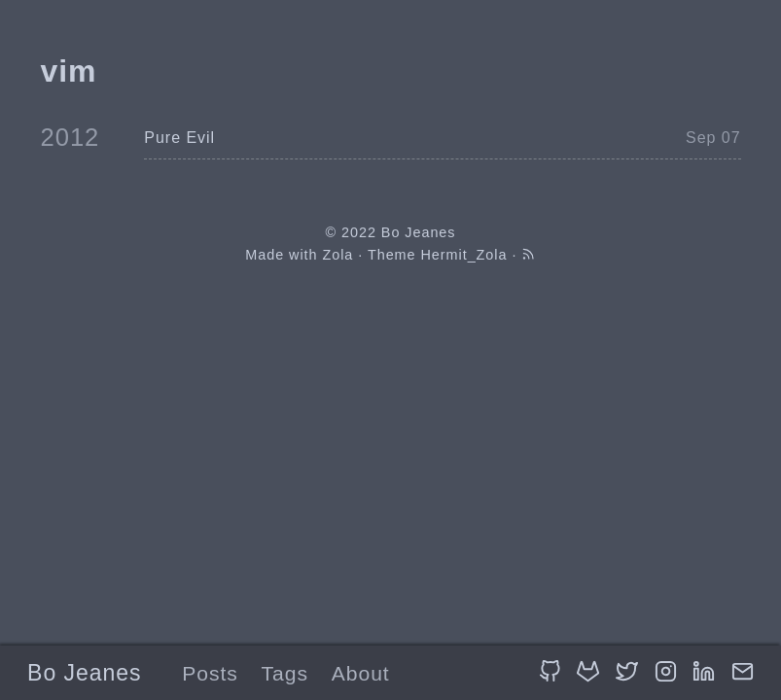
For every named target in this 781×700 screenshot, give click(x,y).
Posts (210, 673)
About (361, 673)
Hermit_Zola (464, 255)
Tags (285, 673)
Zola (337, 255)
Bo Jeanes (84, 673)
